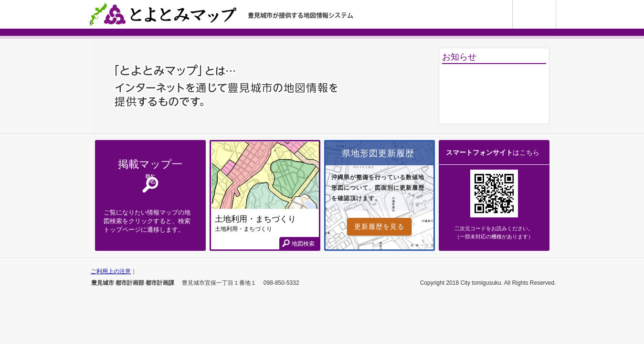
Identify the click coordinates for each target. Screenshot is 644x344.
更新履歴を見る (379, 226)
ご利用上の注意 (111, 271)
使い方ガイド (556, 4)
